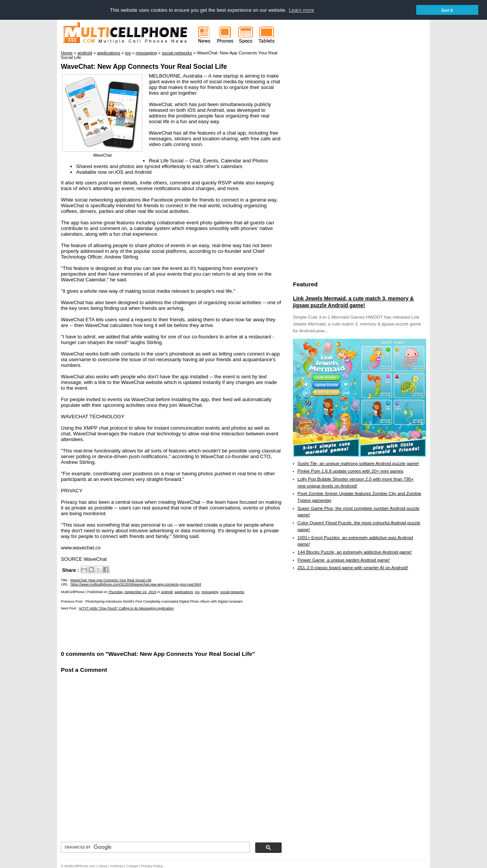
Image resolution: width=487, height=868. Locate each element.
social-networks (232, 592)
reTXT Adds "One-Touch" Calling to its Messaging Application (127, 608)
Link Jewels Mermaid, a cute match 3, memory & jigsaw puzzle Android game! (353, 301)
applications (184, 592)
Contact (132, 866)
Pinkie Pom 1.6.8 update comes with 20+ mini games (350, 471)
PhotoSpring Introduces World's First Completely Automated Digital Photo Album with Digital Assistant (164, 601)
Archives (117, 866)
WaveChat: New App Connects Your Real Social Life (144, 67)
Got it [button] (447, 10)
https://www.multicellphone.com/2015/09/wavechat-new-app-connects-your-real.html (136, 584)
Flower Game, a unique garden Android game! (344, 560)
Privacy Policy (152, 866)
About (103, 866)
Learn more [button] (301, 10)
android (167, 592)
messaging (210, 592)
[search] (155, 847)
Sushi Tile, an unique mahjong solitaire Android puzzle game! (358, 463)
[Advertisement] (150, 630)
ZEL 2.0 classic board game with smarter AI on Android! (353, 568)
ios (197, 592)
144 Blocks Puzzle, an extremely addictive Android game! (355, 552)
